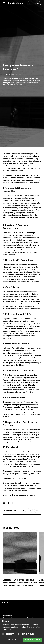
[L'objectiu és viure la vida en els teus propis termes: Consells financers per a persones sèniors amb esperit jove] (20, 559)
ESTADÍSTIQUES (28, 634)
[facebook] (23, 510)
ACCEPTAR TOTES (33, 640)
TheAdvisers (15, 3)
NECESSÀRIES (12, 640)
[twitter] (30, 510)
